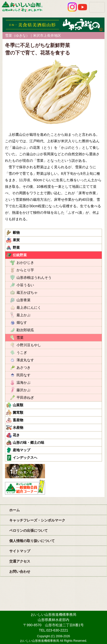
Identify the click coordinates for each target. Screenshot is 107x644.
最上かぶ (23, 315)
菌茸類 (18, 412)
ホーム (14, 510)
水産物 (18, 427)
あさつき (23, 367)
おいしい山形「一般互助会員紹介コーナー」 (26, 487)
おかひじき (25, 262)
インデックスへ (25, 457)
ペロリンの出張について (28, 530)
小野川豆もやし (29, 345)
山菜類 (18, 405)
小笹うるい (25, 285)
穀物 (16, 232)
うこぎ (22, 352)
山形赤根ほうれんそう (34, 277)
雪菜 (20, 337)
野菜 (16, 247)
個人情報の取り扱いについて (32, 541)
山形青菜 (23, 300)
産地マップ (21, 450)
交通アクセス (20, 561)
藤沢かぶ (23, 390)
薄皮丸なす (25, 360)
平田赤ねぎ (25, 397)
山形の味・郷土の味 (28, 442)
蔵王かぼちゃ (27, 292)
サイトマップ (20, 551)
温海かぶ (23, 382)
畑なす (22, 322)
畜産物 (18, 420)
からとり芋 (25, 270)
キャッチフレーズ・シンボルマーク (37, 520)
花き (16, 435)
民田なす (23, 375)
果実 (16, 240)
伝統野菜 (20, 255)
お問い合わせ (20, 571)
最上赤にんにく (29, 307)
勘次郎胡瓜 (25, 330)
